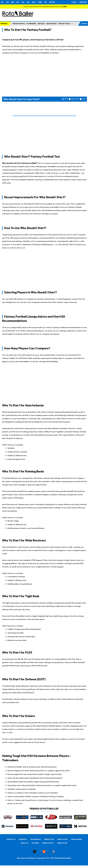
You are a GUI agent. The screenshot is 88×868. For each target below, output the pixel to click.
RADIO (84, 24)
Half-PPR (75, 99)
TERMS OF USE (62, 843)
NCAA (34, 2)
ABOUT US (25, 843)
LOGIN (74, 2)
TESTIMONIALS (35, 839)
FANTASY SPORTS (19, 24)
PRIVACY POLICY (48, 843)
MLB (7, 2)
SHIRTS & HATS (63, 839)
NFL (2, 2)
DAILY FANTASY (51, 24)
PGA (23, 2)
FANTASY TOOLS (64, 24)
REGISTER (83, 2)
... (73, 23)
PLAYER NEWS (31, 24)
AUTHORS (35, 843)
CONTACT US (11, 839)
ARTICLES (41, 24)
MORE (40, 2)
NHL (18, 2)
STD (84, 99)
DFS (45, 2)
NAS (28, 2)
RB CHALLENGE (77, 839)
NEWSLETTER (49, 839)
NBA (13, 2)
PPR (66, 99)
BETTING (52, 2)
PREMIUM (4, 24)
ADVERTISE (23, 839)
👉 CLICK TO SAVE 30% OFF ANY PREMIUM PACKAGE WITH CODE (44, 7)
